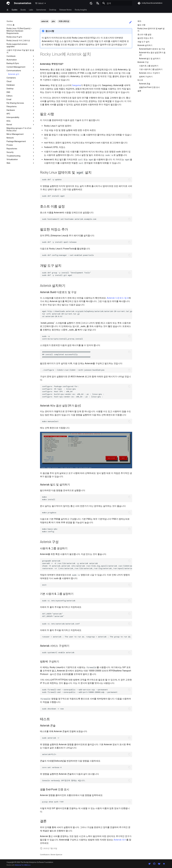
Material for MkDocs (23, 865)
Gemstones (41, 10)
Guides (15, 10)
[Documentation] (8, 3)
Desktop (53, 10)
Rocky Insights (81, 10)
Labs (31, 10)
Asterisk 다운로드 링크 (118, 298)
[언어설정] (98, 3)
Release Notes (66, 10)
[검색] (116, 3)
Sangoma (76, 85)
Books (23, 10)
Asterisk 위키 (120, 840)
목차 (139, 21)
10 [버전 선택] (39, 3)
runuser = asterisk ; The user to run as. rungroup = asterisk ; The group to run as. (87, 637)
